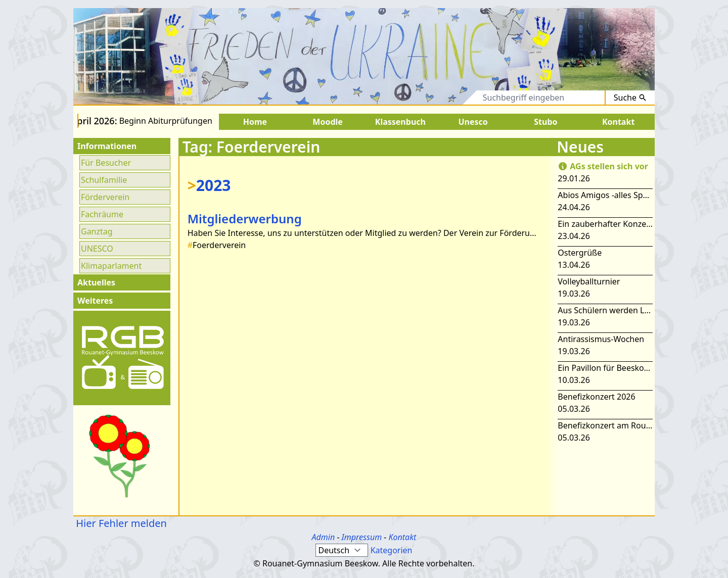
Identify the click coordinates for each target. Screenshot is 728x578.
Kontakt (402, 537)
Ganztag (97, 231)
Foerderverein (217, 245)
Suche (630, 98)
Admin (324, 537)
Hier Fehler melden (120, 523)
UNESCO (97, 249)
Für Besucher (106, 163)
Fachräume (102, 214)
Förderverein (105, 197)
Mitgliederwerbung (245, 219)
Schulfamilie (104, 180)
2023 (209, 185)
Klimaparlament (111, 266)
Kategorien (392, 550)
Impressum (362, 537)
